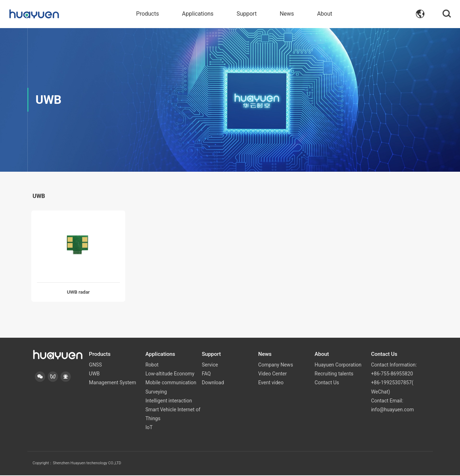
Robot (152, 365)
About (325, 14)
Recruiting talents (334, 374)
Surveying (156, 392)
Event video (271, 383)
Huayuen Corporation (338, 365)
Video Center (273, 374)
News (287, 14)
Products (148, 14)
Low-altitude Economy (170, 374)
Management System (112, 383)
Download (213, 383)
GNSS (95, 365)
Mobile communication (171, 383)
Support (247, 14)
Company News (276, 365)
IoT (149, 428)
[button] (40, 377)
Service (210, 365)
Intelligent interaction (169, 401)
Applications (198, 14)
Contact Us (327, 383)
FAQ (206, 374)
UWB (94, 374)
